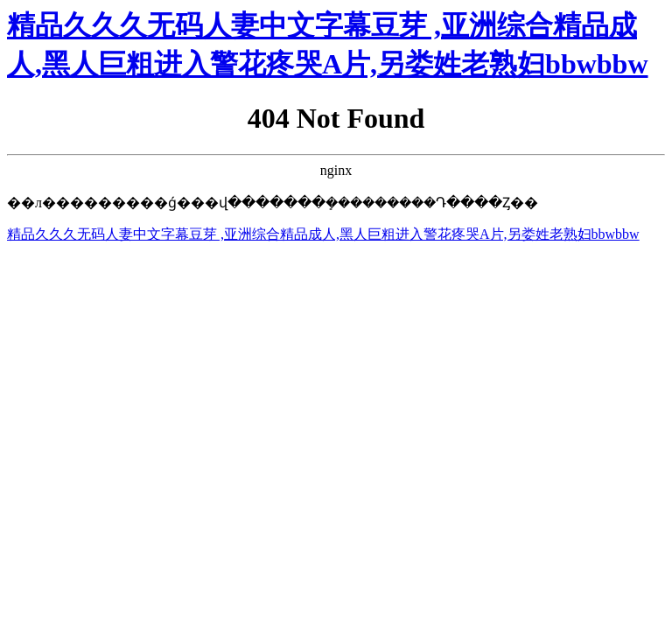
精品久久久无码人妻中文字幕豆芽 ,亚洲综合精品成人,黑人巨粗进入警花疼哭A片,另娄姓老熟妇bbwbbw (323, 234)
